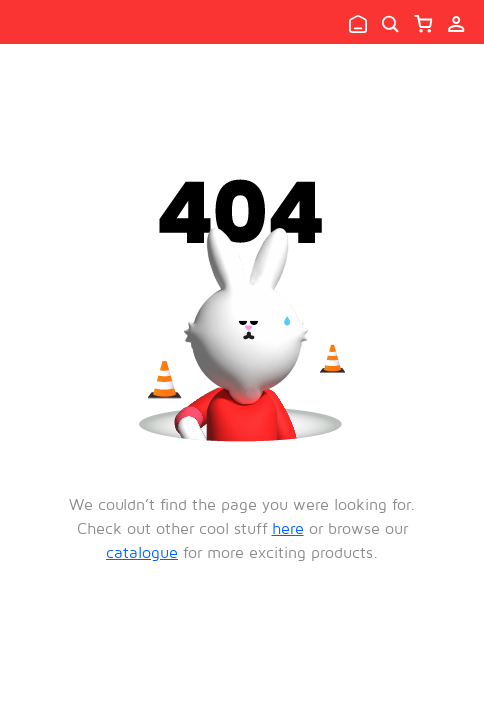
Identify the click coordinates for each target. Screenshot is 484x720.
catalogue (142, 552)
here (288, 528)
